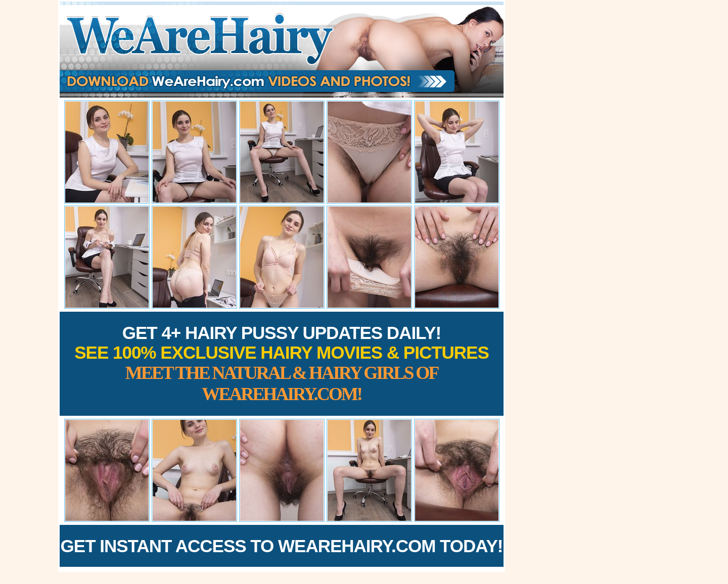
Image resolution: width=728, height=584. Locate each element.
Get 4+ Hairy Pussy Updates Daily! (282, 363)
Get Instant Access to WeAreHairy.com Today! (282, 546)
